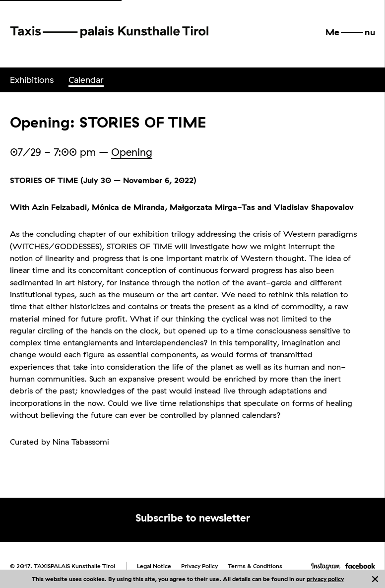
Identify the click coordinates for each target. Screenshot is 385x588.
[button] (350, 32)
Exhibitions (32, 80)
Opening (132, 152)
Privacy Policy (199, 566)
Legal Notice (154, 566)
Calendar (86, 80)
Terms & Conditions (255, 566)
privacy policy (325, 579)
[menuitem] (32, 80)
